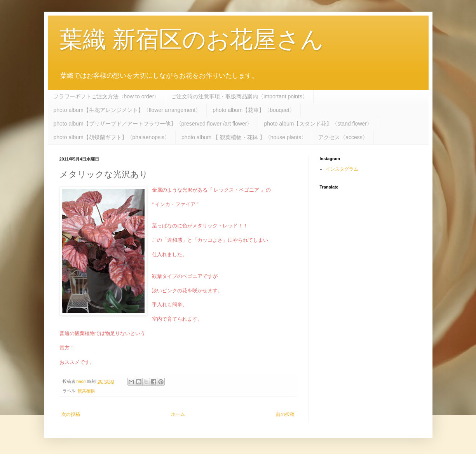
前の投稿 (285, 414)
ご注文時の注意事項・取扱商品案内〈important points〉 (239, 96)
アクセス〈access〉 (343, 137)
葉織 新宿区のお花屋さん (192, 39)
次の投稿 (71, 414)
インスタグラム (342, 169)
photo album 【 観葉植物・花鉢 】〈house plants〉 (244, 137)
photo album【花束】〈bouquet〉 (254, 110)
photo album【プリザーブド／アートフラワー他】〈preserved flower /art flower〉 (153, 124)
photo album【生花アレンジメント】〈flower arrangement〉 (127, 110)
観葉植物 (86, 391)
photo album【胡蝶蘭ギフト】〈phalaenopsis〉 (112, 137)
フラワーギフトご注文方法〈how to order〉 (106, 96)
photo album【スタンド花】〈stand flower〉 (318, 124)
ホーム (178, 414)
